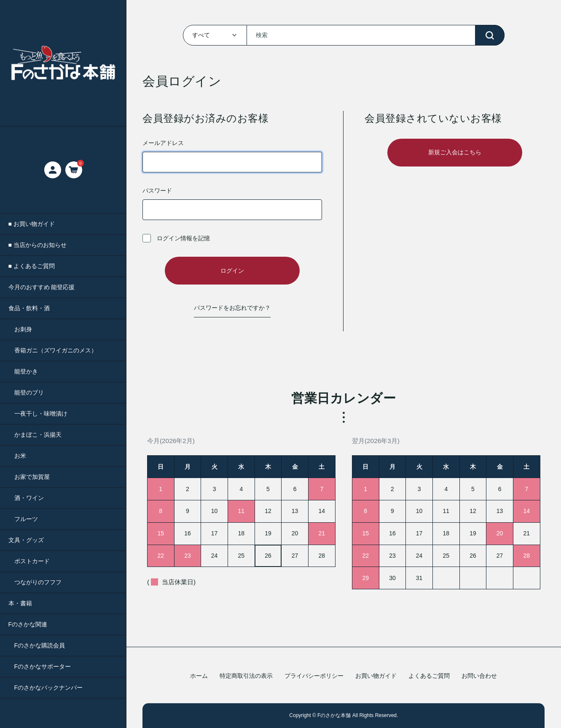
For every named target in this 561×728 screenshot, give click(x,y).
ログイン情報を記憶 (176, 238)
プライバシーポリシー (314, 676)
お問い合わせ (479, 676)
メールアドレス (232, 156)
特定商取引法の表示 (246, 676)
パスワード (232, 204)
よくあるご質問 (429, 676)
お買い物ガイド (376, 676)
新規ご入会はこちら (455, 152)
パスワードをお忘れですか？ (232, 308)
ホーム (199, 676)
